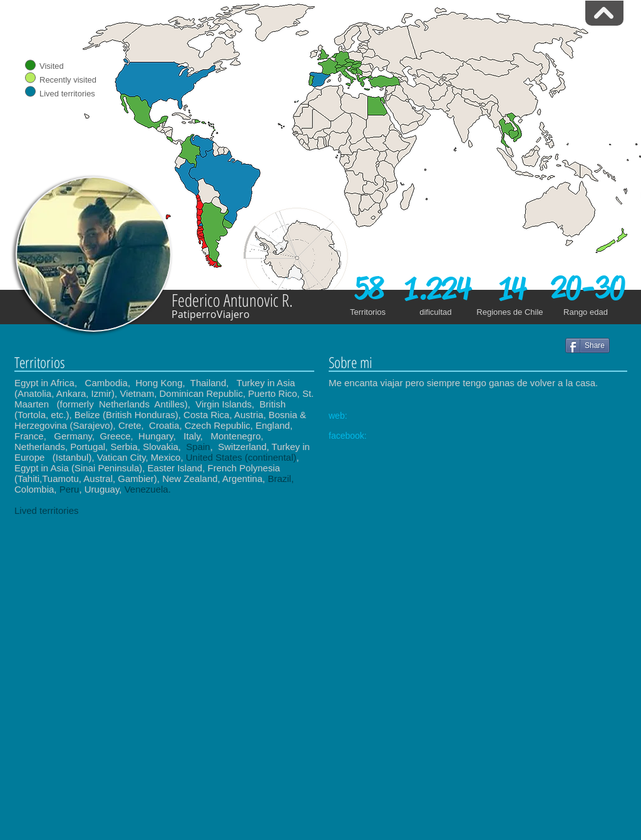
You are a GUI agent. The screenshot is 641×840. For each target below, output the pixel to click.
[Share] (587, 346)
